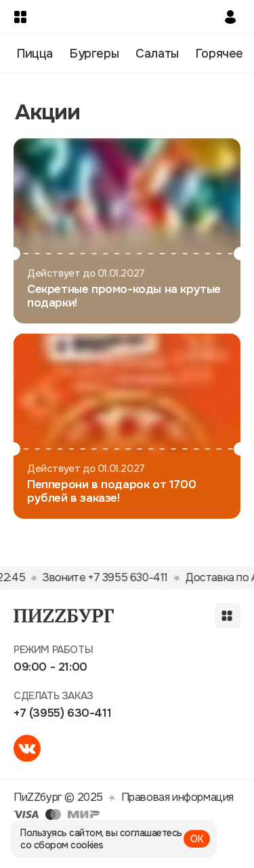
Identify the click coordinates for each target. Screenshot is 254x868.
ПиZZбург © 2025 (58, 797)
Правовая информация (177, 797)
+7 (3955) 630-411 (62, 713)
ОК (197, 839)
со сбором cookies (62, 845)
